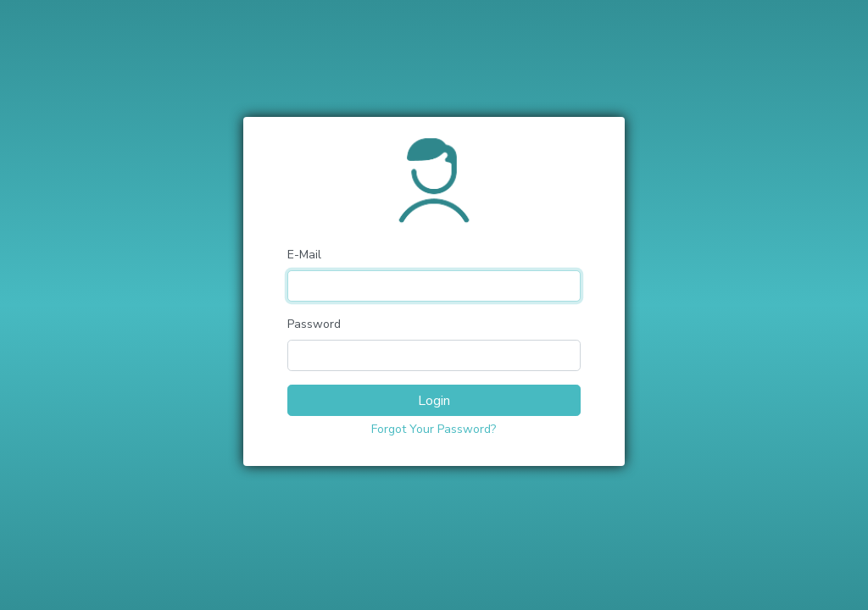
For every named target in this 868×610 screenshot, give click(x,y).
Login (434, 401)
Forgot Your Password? (434, 429)
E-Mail (304, 255)
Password (314, 324)
